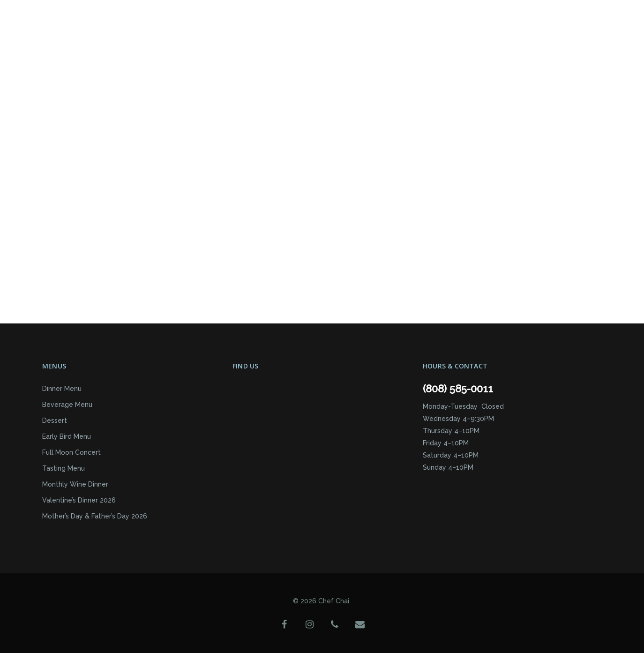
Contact (349, 32)
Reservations (292, 32)
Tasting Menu (64, 468)
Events (193, 32)
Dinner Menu (62, 389)
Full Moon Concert (71, 452)
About (235, 32)
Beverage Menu (67, 405)
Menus (149, 32)
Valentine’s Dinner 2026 (79, 500)
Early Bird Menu (67, 436)
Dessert (55, 420)
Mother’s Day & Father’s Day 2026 (95, 516)
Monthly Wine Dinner (75, 484)
